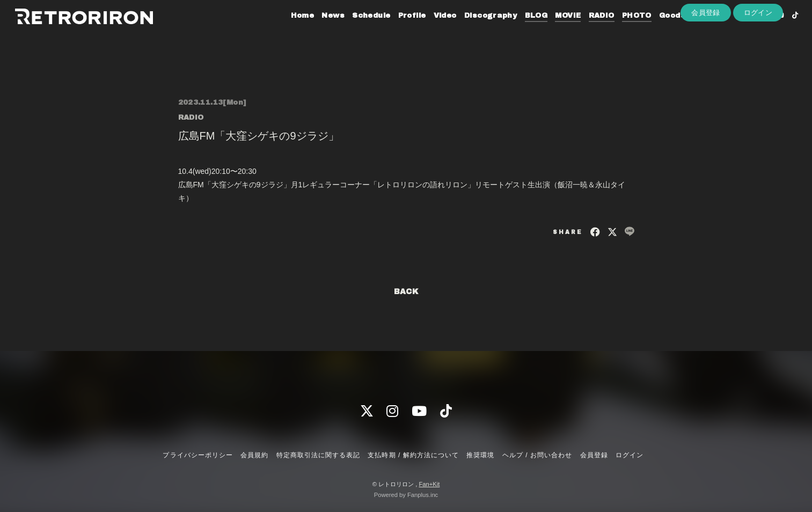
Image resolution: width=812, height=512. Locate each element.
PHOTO (621, 31)
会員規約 (254, 455)
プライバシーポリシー (197, 455)
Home (287, 31)
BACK (406, 292)
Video (429, 31)
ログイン (758, 49)
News (317, 31)
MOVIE (552, 31)
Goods (656, 31)
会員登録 (706, 49)
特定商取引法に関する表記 (318, 455)
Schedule (356, 31)
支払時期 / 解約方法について (413, 455)
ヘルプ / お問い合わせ (537, 455)
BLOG (520, 31)
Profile (396, 31)
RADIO (586, 31)
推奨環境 (480, 455)
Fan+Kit (429, 484)
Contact (695, 31)
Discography (474, 31)
